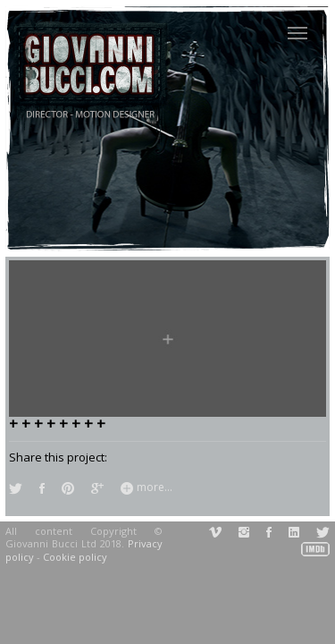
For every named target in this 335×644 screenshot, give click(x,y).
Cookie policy (75, 557)
